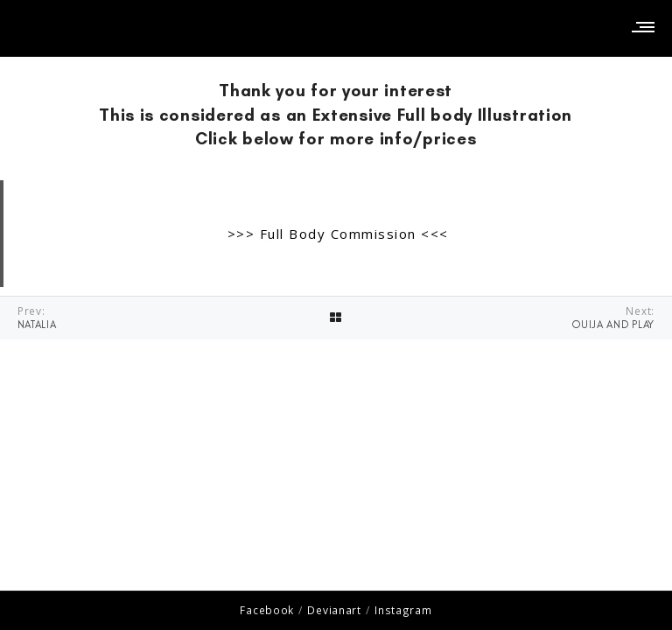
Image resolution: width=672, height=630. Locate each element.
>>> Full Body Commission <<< (338, 234)
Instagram (403, 610)
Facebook (267, 610)
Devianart (334, 610)
